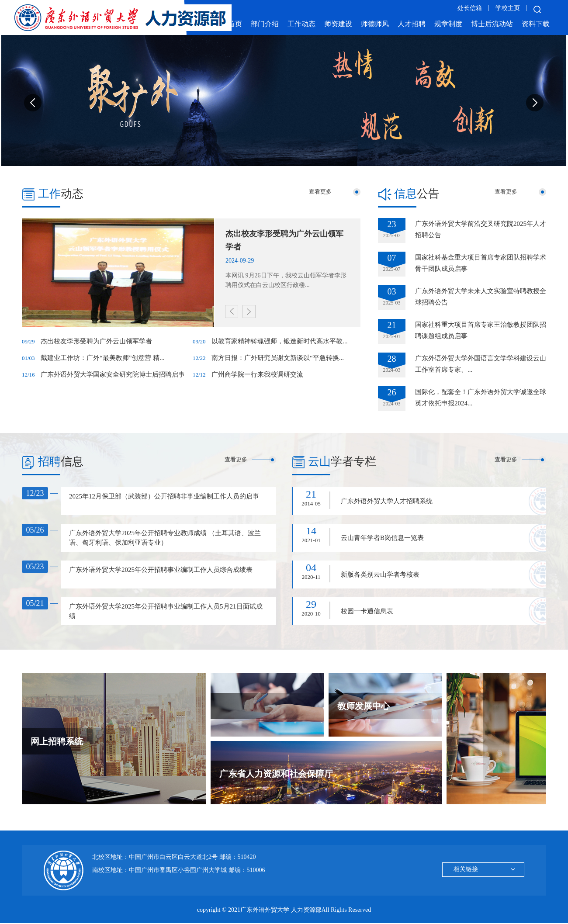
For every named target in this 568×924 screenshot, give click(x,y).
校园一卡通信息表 (367, 611)
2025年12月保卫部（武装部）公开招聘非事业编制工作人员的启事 (164, 496)
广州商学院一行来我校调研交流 (257, 374)
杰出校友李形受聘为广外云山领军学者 (96, 341)
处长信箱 (470, 8)
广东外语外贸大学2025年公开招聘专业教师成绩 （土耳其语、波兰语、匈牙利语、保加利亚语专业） (165, 538)
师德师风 (375, 24)
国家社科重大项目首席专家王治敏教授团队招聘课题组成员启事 (481, 330)
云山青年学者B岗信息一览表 (382, 538)
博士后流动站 (492, 24)
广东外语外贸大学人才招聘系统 (387, 501)
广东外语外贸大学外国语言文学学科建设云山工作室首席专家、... (481, 364)
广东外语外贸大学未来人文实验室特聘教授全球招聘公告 (481, 297)
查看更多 (320, 192)
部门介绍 (265, 24)
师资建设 (338, 24)
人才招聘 (412, 24)
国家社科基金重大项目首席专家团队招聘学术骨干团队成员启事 (481, 263)
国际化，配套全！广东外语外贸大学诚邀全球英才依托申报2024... (481, 398)
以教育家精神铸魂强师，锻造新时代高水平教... (279, 341)
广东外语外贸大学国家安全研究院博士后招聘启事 (113, 374)
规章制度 (448, 24)
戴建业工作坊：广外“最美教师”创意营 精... (102, 358)
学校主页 (508, 8)
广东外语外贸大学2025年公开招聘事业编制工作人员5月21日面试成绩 (166, 611)
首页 (235, 24)
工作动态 (301, 24)
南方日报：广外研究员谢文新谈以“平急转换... (278, 358)
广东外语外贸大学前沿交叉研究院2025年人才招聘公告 (481, 229)
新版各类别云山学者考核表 (380, 574)
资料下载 (536, 24)
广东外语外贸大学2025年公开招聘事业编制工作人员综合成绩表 (161, 570)
